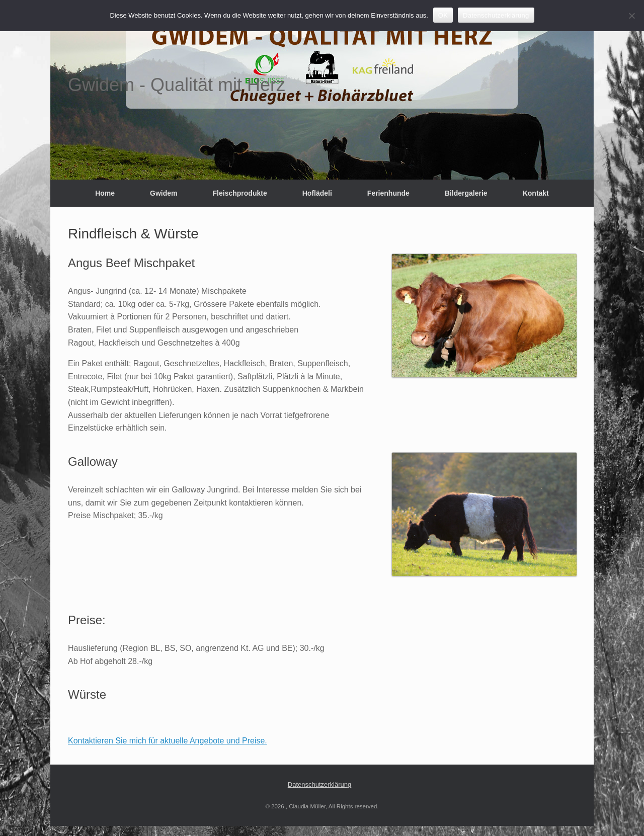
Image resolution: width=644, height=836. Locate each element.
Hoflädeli (317, 193)
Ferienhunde (388, 193)
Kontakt (536, 193)
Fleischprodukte (240, 193)
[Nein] (631, 16)
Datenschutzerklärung (319, 784)
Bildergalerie (466, 193)
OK (443, 15)
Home (105, 193)
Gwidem (164, 193)
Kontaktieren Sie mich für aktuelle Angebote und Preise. (168, 741)
